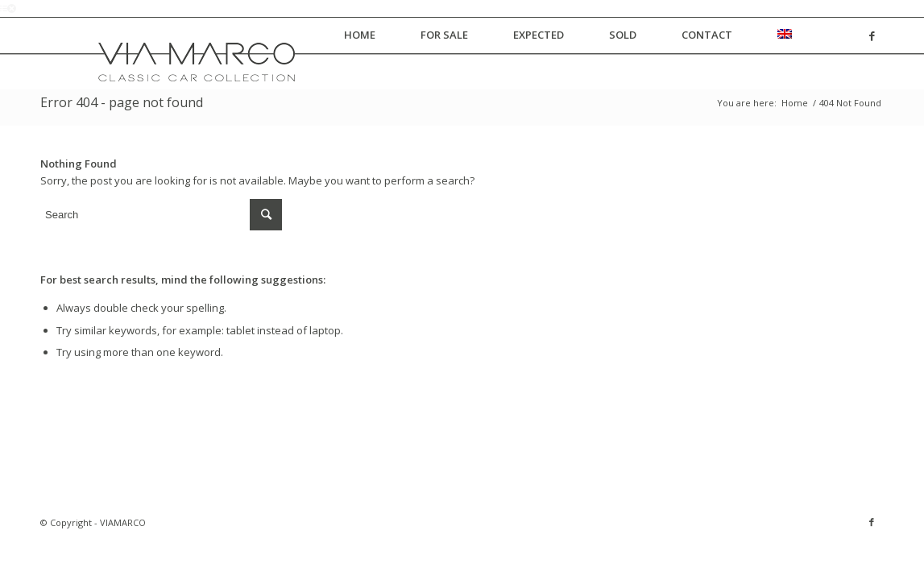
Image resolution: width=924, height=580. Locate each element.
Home (795, 103)
